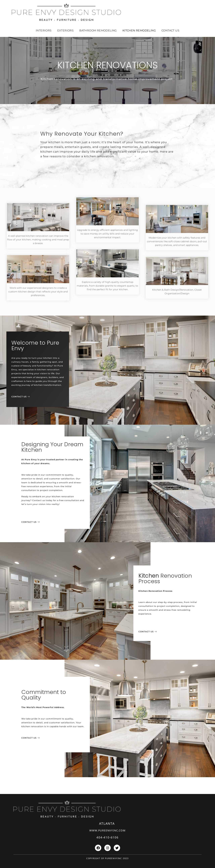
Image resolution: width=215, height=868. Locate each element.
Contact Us (170, 30)
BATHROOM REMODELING (98, 30)
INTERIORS (44, 30)
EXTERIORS (66, 30)
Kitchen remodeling (139, 30)
